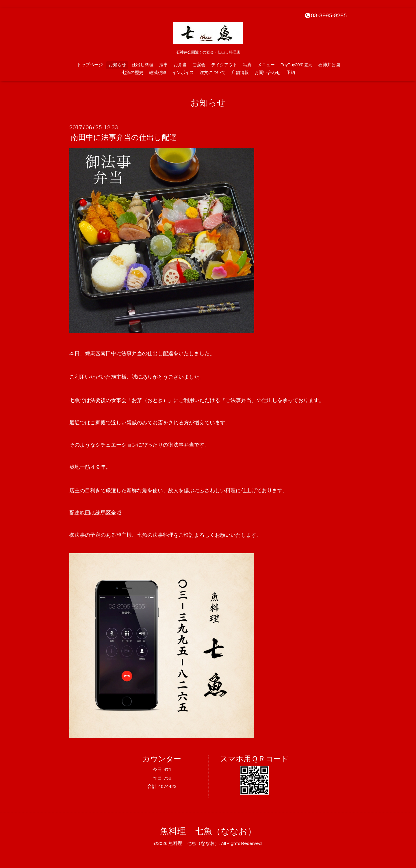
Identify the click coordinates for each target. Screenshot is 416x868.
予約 (291, 73)
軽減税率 (158, 73)
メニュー (266, 65)
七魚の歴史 (132, 73)
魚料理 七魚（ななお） (208, 831)
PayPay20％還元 (297, 65)
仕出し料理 (143, 65)
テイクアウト (224, 65)
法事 (164, 65)
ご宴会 (199, 65)
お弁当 (180, 65)
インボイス (183, 73)
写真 (247, 65)
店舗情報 (240, 73)
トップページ (90, 65)
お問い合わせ (268, 73)
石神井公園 (329, 65)
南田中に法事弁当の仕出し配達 (124, 138)
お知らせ (117, 65)
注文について (213, 73)
